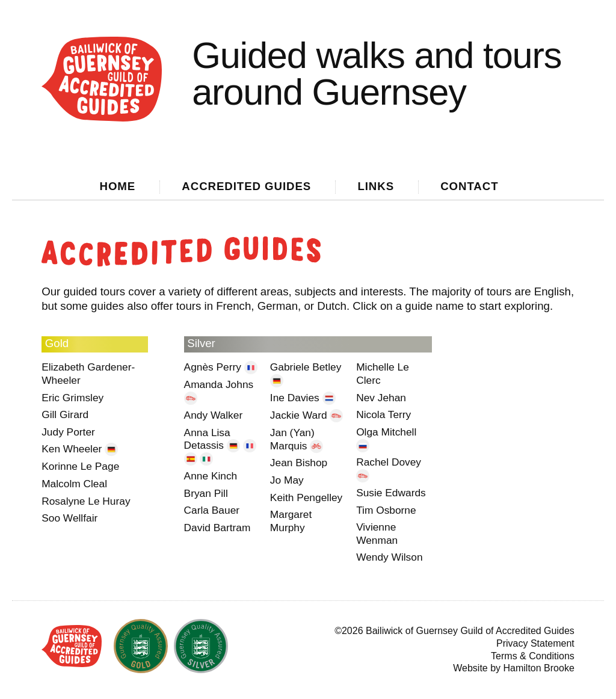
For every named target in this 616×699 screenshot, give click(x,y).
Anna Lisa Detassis (207, 439)
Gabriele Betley (306, 367)
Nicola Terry (383, 414)
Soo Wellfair (69, 518)
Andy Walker (214, 415)
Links (376, 186)
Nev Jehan (381, 398)
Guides (246, 186)
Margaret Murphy (291, 521)
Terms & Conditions (533, 656)
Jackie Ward (300, 415)
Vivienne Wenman (377, 534)
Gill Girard (65, 414)
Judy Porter (68, 432)
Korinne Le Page (80, 466)
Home (118, 186)
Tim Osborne (386, 510)
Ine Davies (296, 398)
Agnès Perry (214, 367)
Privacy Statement (535, 643)
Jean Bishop (299, 463)
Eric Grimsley (72, 398)
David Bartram (217, 528)
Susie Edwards (391, 493)
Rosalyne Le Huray (86, 501)
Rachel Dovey (389, 462)
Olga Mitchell (386, 432)
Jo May (287, 480)
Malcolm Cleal (74, 484)
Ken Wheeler (73, 449)
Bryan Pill (206, 493)
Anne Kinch (211, 476)
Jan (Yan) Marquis (292, 439)
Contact (469, 186)
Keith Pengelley (306, 497)
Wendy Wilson (389, 557)
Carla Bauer (212, 510)
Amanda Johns (219, 384)
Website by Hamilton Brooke (514, 668)
